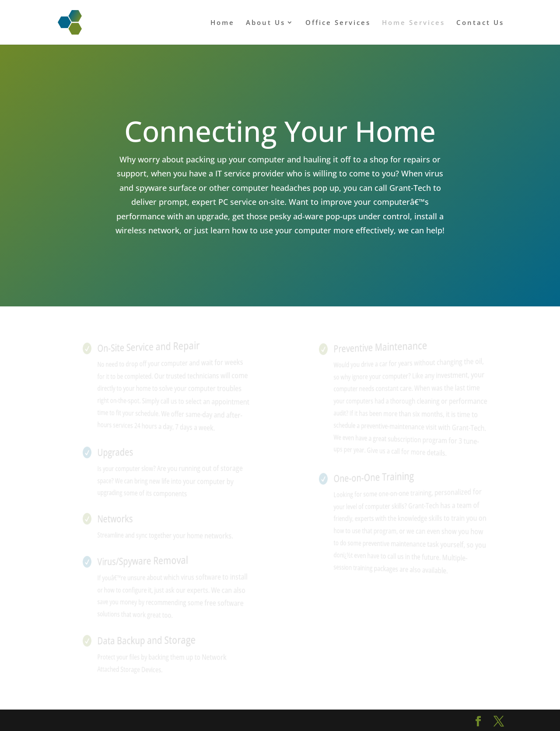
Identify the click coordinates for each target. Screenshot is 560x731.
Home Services (413, 23)
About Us (266, 23)
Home (222, 23)
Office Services (338, 23)
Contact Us (480, 23)
